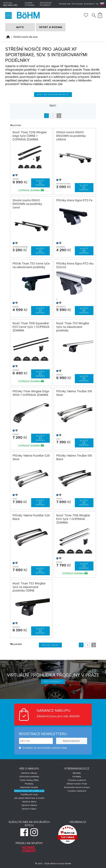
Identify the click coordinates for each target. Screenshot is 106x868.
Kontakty (90, 4)
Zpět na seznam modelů (53, 95)
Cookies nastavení (77, 791)
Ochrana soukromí (77, 780)
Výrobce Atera (29, 802)
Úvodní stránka (8, 37)
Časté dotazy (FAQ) (29, 780)
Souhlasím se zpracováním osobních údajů (43, 748)
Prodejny (29, 784)
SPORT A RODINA (51, 27)
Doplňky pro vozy (29, 794)
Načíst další (50, 645)
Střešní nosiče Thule (77, 784)
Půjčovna (77, 4)
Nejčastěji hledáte (29, 787)
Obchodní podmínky (46, 4)
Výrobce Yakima (29, 805)
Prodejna (65, 4)
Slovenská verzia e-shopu (77, 787)
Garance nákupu (29, 773)
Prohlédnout (53, 682)
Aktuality (77, 773)
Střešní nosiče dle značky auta (29, 791)
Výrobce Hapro (29, 809)
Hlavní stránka (30, 4)
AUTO (20, 27)
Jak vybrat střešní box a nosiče (29, 798)
